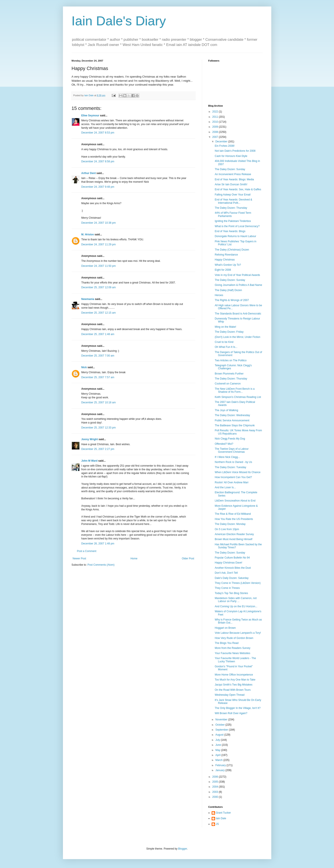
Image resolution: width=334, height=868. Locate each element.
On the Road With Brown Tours (233, 690)
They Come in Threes (227, 588)
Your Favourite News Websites (232, 653)
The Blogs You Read (226, 643)
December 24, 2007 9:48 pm (98, 187)
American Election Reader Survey (234, 534)
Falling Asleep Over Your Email (233, 195)
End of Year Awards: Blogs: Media (234, 179)
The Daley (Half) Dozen (228, 290)
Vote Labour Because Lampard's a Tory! (238, 633)
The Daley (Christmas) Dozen (232, 250)
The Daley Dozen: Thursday (231, 208)
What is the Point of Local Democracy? (237, 226)
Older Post (188, 559)
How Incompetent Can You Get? (233, 477)
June (218, 745)
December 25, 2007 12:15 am (99, 313)
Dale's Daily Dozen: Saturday (232, 578)
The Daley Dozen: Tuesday (230, 467)
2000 (216, 797)
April (218, 755)
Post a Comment (87, 551)
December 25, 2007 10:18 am (99, 402)
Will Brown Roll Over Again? (231, 713)
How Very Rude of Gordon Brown (234, 638)
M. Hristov (88, 235)
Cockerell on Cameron (228, 384)
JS (217, 824)
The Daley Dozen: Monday (230, 524)
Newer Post (79, 559)
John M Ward (90, 461)
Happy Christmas (225, 260)
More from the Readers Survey (232, 648)
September (222, 730)
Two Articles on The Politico (231, 360)
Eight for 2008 (223, 270)
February (221, 765)
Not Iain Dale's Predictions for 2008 (235, 151)
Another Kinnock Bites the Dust (233, 568)
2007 (216, 137)
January (220, 770)
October (220, 725)
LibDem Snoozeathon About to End (235, 501)
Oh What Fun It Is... (226, 347)
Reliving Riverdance (226, 255)
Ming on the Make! (225, 327)
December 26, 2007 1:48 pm (98, 544)
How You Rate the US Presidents (234, 519)
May (218, 750)
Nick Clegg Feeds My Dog (230, 439)
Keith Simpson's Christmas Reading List (238, 397)
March (219, 760)
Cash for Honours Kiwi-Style (231, 156)
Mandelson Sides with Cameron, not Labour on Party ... (236, 600)
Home (134, 559)
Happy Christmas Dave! (228, 563)
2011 (216, 117)
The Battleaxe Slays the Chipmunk (235, 425)
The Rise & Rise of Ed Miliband (233, 514)
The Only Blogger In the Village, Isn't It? (238, 708)
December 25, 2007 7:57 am (98, 377)
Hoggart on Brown (225, 628)
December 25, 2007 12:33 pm (99, 428)
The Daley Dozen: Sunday (230, 169)
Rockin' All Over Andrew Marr (232, 482)
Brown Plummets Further (229, 374)
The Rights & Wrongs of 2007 (232, 300)
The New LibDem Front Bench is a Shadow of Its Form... (234, 390)
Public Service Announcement (232, 420)
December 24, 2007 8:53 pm (98, 133)
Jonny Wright (90, 439)
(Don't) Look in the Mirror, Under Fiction (237, 337)
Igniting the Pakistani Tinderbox (233, 221)
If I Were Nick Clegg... (227, 457)
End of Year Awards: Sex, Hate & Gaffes (238, 189)
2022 (216, 112)
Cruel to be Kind (224, 342)
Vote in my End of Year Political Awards (237, 275)
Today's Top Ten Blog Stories (231, 593)
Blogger (183, 849)
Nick (84, 367)
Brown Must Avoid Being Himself (233, 539)
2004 (216, 787)
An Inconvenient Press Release (233, 174)
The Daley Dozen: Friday (229, 332)
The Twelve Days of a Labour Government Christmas (232, 450)
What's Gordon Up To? (228, 265)
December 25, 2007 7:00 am (98, 356)
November (222, 720)
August (220, 735)
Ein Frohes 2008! (225, 146)
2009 (216, 127)
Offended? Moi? (224, 444)
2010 (216, 122)
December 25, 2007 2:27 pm (98, 449)
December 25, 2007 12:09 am (99, 287)
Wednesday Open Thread (230, 695)
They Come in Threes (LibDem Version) (238, 583)
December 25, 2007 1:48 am (98, 334)
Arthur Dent (89, 173)
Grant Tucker (223, 813)
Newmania (88, 299)
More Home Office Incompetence (234, 675)
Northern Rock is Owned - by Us (233, 462)
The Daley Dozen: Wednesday (232, 415)
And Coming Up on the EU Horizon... (236, 606)
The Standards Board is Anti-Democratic (238, 314)
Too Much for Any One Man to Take (235, 680)
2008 (216, 132)
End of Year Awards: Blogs (230, 231)
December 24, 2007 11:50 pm (99, 266)
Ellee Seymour (90, 116)
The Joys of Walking (226, 410)
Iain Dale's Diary (119, 21)
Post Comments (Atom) (101, 565)
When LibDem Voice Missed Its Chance (238, 472)
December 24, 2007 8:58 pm (98, 161)
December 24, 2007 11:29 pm (99, 244)
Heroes (219, 295)
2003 (216, 792)
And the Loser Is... (225, 487)
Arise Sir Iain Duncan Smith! (231, 184)
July (218, 740)
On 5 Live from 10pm (227, 529)
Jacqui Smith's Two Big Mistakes (233, 685)
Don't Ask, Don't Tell (226, 573)
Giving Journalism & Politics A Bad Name (238, 285)
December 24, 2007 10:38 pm (99, 223)
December (222, 142)
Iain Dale (221, 818)
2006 (216, 777)
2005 (216, 782)
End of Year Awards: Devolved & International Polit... (233, 201)
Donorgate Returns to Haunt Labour (235, 236)
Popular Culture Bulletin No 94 (232, 558)
